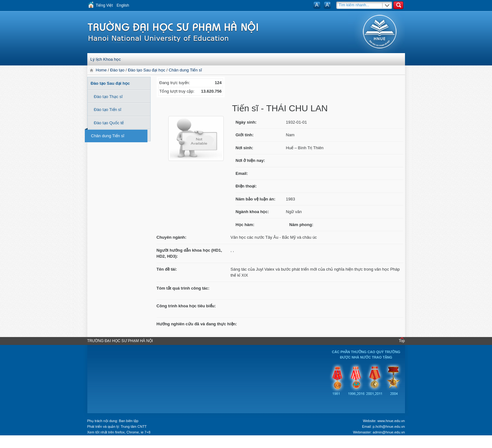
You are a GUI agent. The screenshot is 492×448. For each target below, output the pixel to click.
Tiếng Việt (104, 5)
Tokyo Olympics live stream (31, 444)
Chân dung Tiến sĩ (185, 70)
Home (102, 70)
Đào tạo (117, 70)
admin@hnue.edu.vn (389, 432)
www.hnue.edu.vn (391, 421)
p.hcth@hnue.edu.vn (389, 427)
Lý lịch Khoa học (106, 59)
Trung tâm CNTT (134, 427)
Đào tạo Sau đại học (146, 70)
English (123, 5)
